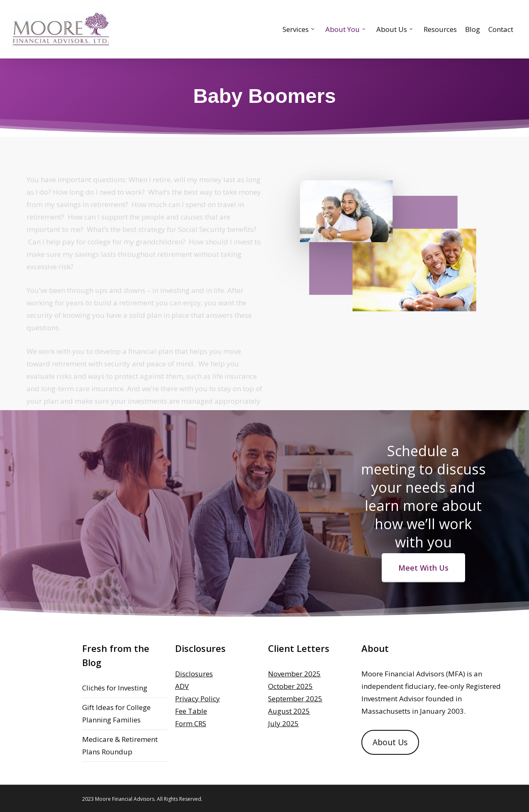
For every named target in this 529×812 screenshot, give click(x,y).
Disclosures (194, 674)
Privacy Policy (197, 699)
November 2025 (294, 674)
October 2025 (290, 686)
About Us (390, 742)
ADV (182, 686)
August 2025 (289, 711)
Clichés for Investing (115, 688)
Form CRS (191, 723)
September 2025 (295, 699)
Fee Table (191, 711)
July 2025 (283, 723)
